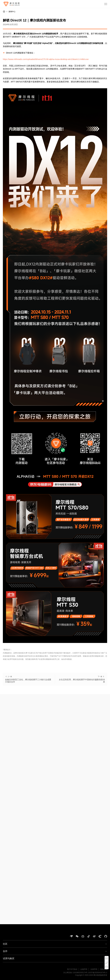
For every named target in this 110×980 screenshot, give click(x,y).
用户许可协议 (72, 969)
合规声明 (84, 969)
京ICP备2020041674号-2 (98, 973)
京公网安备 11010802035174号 (75, 973)
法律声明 (94, 969)
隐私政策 (104, 969)
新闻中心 (12, 12)
